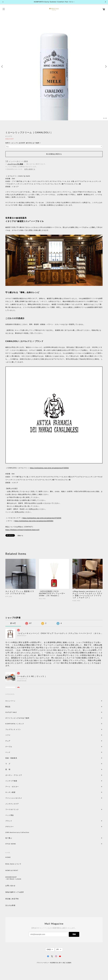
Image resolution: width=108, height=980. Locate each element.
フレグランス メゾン (13, 729)
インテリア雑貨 (17, 781)
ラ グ (8, 764)
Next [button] (106, 66)
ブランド (9, 821)
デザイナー (10, 827)
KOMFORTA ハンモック (15, 724)
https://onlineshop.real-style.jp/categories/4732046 (42, 518)
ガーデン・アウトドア (14, 775)
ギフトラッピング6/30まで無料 (17, 718)
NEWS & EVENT (12, 870)
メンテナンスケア (12, 804)
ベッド (8, 752)
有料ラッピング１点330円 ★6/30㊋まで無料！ (23, 143)
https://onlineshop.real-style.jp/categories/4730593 (49, 468)
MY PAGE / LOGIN (14, 879)
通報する (20, 536)
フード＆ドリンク (12, 809)
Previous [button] (2, 66)
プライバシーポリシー (43, 963)
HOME (8, 857)
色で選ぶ (9, 838)
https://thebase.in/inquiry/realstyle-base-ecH (22, 530)
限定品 (8, 707)
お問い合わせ (10, 886)
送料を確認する (30, 169)
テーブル (9, 747)
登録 (74, 934)
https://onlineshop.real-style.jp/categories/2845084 (34, 521)
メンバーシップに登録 (15, 164)
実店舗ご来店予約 (12, 899)
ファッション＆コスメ (14, 798)
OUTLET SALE (11, 712)
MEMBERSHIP (11, 877)
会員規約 (69, 963)
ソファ (12, 735)
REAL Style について (13, 864)
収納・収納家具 (18, 758)
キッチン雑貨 (17, 792)
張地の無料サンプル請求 (15, 892)
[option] (54, 66)
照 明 (8, 769)
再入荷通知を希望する (54, 154)
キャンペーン (10, 701)
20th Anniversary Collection (17, 832)
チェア (9, 741)
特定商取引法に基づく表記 (58, 963)
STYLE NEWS (11, 844)
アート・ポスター (18, 787)
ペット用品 (10, 815)
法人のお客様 (10, 905)
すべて (13, 623)
